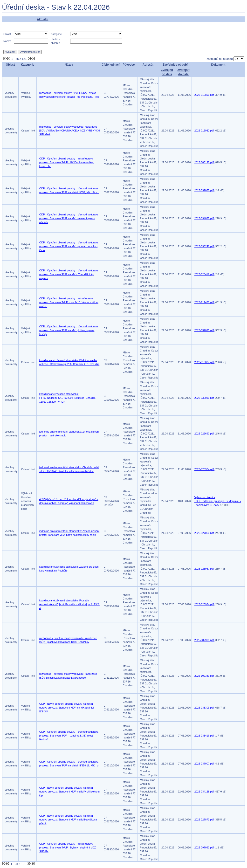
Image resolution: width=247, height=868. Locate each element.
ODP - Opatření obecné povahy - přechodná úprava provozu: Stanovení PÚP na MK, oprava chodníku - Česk (69, 246)
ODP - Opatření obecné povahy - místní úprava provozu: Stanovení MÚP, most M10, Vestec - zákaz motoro (69, 302)
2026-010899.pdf (205, 95)
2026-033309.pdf (205, 708)
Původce (129, 65)
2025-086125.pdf (205, 162)
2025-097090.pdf (205, 847)
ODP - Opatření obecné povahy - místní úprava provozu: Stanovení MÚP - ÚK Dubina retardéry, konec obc (67, 162)
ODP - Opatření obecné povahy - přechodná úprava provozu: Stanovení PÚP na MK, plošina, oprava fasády (69, 330)
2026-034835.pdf (205, 218)
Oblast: (7, 34)
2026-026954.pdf (205, 604)
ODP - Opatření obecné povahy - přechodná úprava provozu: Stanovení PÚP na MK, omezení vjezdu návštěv (69, 218)
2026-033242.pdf (205, 246)
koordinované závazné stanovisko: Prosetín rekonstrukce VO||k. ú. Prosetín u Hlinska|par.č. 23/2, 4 (69, 604)
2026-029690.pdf (205, 434)
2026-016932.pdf (205, 131)
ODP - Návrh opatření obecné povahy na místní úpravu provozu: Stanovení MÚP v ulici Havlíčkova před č (68, 820)
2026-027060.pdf (205, 533)
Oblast (10, 65)
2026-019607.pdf (205, 362)
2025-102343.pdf (205, 676)
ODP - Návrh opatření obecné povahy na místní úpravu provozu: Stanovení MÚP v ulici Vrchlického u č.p (69, 792)
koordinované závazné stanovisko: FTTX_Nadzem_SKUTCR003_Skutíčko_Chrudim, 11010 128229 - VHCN (68, 398)
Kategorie (28, 65)
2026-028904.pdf (205, 469)
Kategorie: (57, 34)
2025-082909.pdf (205, 640)
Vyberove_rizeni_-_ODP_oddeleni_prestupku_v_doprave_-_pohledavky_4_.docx (218, 501)
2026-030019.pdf (205, 398)
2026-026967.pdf (205, 569)
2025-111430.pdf (205, 302)
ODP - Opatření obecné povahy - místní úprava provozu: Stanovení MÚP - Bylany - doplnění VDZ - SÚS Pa (68, 847)
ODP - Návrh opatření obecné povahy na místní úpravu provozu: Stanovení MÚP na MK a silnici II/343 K (66, 708)
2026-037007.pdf (205, 764)
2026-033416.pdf (205, 736)
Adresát (148, 65)
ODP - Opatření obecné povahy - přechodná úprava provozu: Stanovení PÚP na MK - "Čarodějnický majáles (69, 274)
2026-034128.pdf (205, 792)
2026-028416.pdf (205, 274)
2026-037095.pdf (205, 330)
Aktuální (43, 19)
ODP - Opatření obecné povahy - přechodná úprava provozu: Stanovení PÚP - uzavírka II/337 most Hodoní (69, 736)
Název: (7, 41)
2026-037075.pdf (205, 190)
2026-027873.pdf (205, 820)
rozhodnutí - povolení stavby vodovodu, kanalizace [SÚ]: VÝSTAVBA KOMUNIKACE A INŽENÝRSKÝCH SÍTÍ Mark (70, 131)
